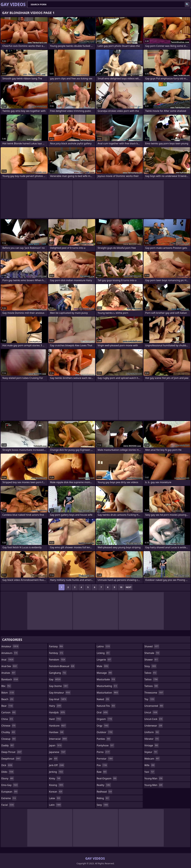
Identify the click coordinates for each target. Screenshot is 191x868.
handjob (57, 712)
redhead (105, 792)
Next (129, 587)
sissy (150, 666)
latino (104, 646)
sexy (103, 805)
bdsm (8, 693)
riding (103, 798)
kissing (56, 785)
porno (103, 752)
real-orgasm (107, 778)
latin (55, 805)
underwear (154, 726)
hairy (55, 706)
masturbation (108, 693)
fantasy (56, 646)
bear (7, 706)
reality (104, 785)
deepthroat (11, 759)
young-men (154, 785)
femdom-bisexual (62, 666)
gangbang (58, 673)
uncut (151, 712)
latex (55, 798)
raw (102, 772)
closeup (9, 739)
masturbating (107, 686)
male (103, 666)
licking (103, 653)
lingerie (104, 660)
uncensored (154, 706)
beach (8, 699)
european (10, 792)
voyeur (151, 752)
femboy (56, 653)
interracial (58, 739)
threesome (154, 693)
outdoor (105, 732)
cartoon (9, 712)
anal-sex (10, 666)
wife (150, 765)
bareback (10, 679)
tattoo (151, 679)
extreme (9, 798)
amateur (10, 646)
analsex (9, 673)
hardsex (57, 732)
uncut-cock (154, 719)
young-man (154, 778)
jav (53, 759)
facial (8, 805)
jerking (56, 772)
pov (102, 765)
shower (151, 660)
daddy (8, 745)
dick (7, 765)
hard (55, 719)
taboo (151, 673)
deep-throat (12, 752)
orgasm (105, 719)
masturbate (106, 679)
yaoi (150, 772)
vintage (152, 745)
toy (150, 699)
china (7, 719)
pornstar (105, 759)
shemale (152, 653)
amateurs (10, 653)
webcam (152, 759)
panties (104, 739)
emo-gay (10, 785)
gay (55, 679)
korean (56, 792)
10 (121, 587)
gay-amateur (60, 693)
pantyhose (106, 745)
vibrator (152, 739)
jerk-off (57, 765)
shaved (152, 646)
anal (8, 660)
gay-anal (58, 699)
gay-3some (59, 686)
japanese (57, 752)
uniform (152, 732)
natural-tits (106, 706)
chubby (8, 732)
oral (102, 712)
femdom (57, 660)
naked (103, 699)
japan (56, 745)
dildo (8, 772)
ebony (8, 778)
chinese (9, 726)
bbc (6, 686)
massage (105, 673)
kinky (55, 778)
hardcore (58, 726)
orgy (103, 726)
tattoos (151, 686)
